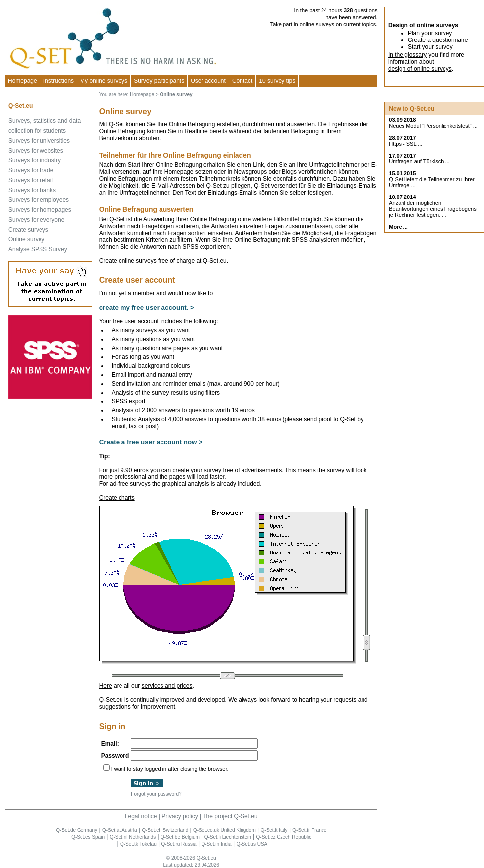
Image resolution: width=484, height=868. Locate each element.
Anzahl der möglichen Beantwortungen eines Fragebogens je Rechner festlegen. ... (432, 209)
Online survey (26, 239)
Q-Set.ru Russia (179, 844)
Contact (242, 81)
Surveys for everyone (36, 220)
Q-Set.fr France (309, 830)
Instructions (59, 81)
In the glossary (407, 55)
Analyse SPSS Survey (38, 249)
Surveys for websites (36, 151)
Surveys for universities (39, 141)
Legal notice (141, 816)
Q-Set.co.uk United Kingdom (224, 830)
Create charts (117, 498)
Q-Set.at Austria (120, 830)
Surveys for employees (39, 200)
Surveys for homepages (40, 210)
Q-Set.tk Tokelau (138, 844)
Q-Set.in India (216, 844)
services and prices (167, 686)
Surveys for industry (35, 160)
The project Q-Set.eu (230, 816)
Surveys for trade (31, 170)
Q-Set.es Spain (88, 837)
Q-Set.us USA (252, 844)
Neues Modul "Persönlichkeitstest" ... (433, 126)
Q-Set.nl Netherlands (133, 837)
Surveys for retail (31, 180)
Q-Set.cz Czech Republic (284, 837)
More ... (398, 227)
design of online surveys (420, 69)
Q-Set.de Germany (77, 830)
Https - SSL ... (405, 144)
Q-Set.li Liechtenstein (228, 837)
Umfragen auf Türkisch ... (419, 161)
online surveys (317, 24)
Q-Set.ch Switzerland (165, 830)
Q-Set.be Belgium (180, 837)
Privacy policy (180, 816)
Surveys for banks (32, 190)
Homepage (22, 81)
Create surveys (28, 230)
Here (106, 686)
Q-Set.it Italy (274, 830)
